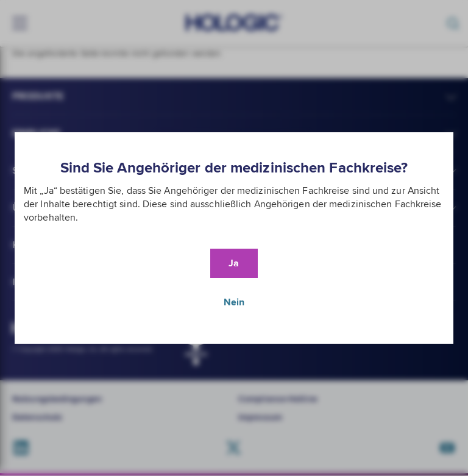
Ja (234, 263)
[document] (234, 238)
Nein (234, 302)
